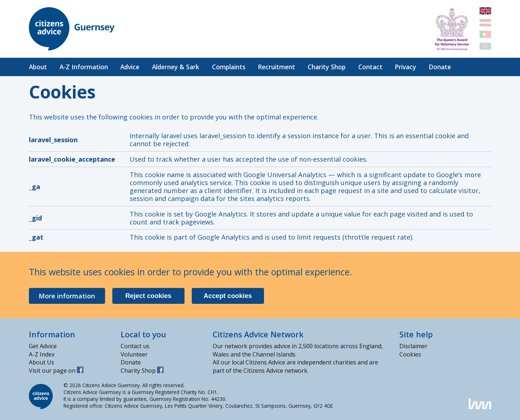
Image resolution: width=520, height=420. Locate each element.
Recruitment (276, 67)
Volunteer (134, 354)
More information (67, 296)
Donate (440, 67)
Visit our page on (56, 371)
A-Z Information (84, 67)
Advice (130, 67)
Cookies (410, 354)
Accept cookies (228, 296)
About (38, 67)
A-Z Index (42, 354)
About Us (42, 362)
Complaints (229, 67)
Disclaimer (413, 346)
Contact (370, 67)
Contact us (135, 346)
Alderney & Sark (176, 67)
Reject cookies (148, 296)
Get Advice (43, 346)
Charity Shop (327, 67)
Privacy (405, 67)
